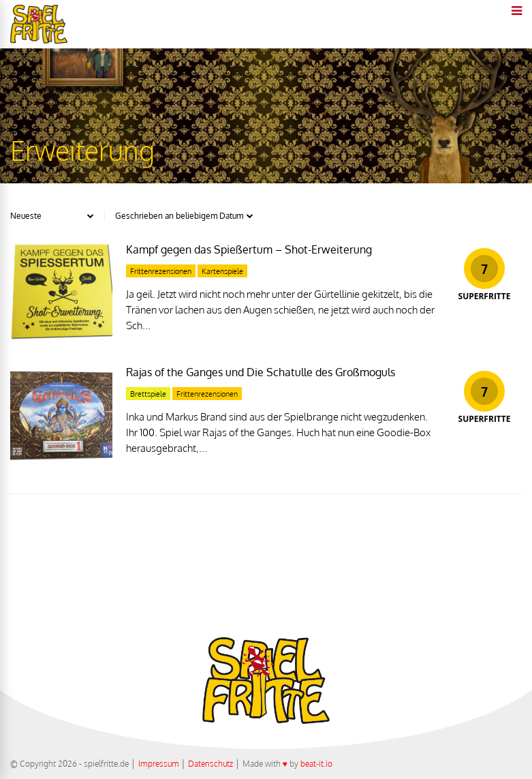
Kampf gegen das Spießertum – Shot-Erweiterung (249, 249)
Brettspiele (148, 394)
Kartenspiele (222, 271)
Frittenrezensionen (161, 271)
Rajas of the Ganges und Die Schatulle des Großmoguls (261, 372)
